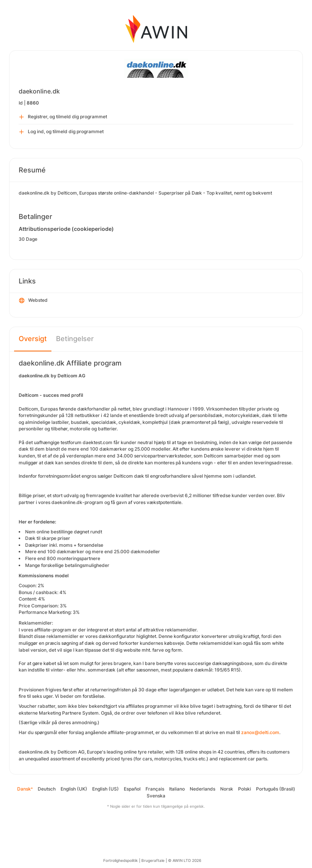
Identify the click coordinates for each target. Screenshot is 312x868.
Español (132, 789)
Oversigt (33, 339)
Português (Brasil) (276, 789)
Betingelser (75, 339)
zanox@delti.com (260, 732)
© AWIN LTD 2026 (185, 860)
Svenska (156, 796)
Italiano (177, 789)
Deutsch (47, 789)
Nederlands (202, 789)
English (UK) (74, 789)
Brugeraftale (153, 860)
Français (155, 789)
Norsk (227, 789)
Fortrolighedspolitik (121, 860)
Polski (245, 789)
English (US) (106, 789)
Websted (33, 301)
